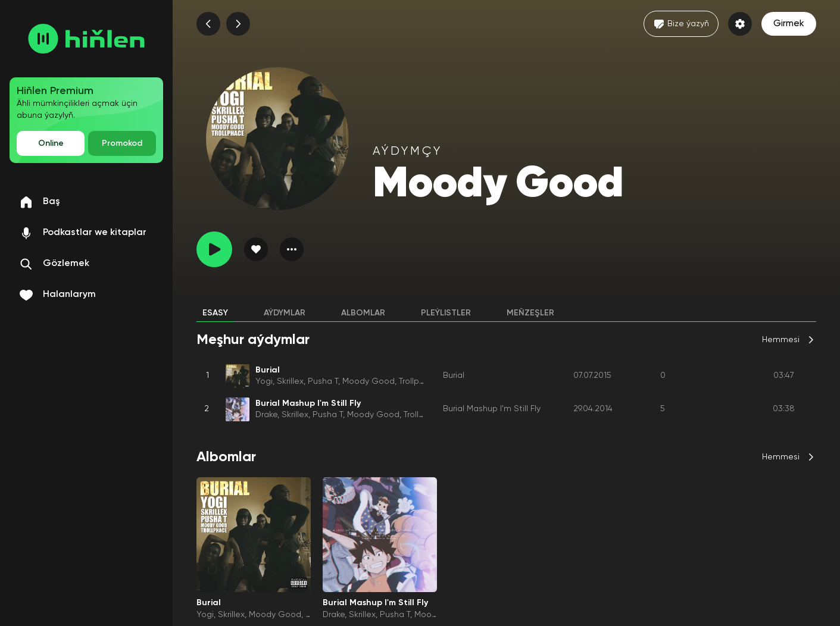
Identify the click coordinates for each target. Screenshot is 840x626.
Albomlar (363, 313)
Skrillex (290, 381)
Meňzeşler (530, 313)
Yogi (264, 381)
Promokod (122, 143)
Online (51, 143)
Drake (266, 415)
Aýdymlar (285, 313)
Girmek (789, 24)
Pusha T (323, 381)
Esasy (215, 313)
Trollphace (419, 381)
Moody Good (369, 381)
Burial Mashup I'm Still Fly (492, 409)
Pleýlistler (446, 313)
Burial (454, 375)
